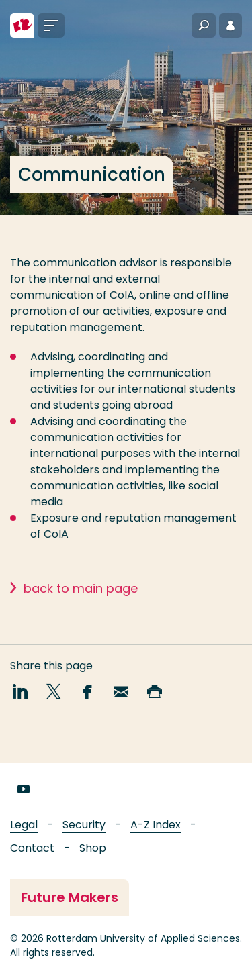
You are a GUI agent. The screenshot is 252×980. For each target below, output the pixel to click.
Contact (32, 848)
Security (84, 825)
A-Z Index (156, 825)
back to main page (81, 596)
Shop (93, 848)
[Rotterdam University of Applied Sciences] (22, 26)
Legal (24, 825)
